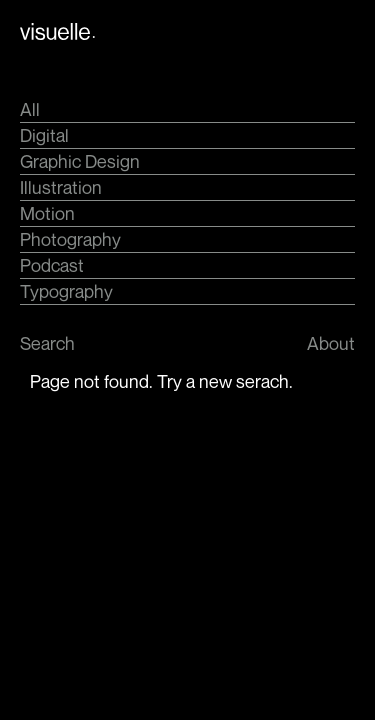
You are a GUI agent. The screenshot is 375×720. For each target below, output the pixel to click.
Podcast (52, 265)
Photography (70, 239)
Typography (66, 291)
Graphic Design (80, 161)
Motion (47, 213)
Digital (44, 135)
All (30, 109)
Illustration (61, 187)
